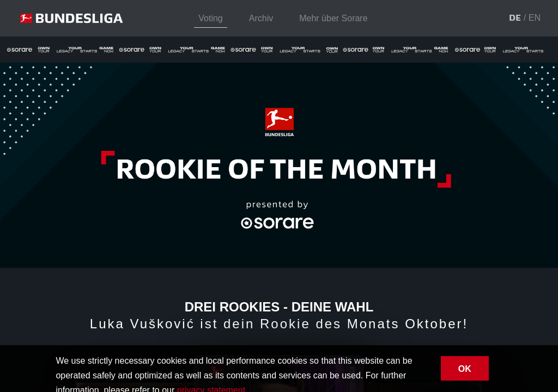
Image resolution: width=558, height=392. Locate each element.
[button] (515, 19)
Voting (210, 18)
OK (465, 369)
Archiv (261, 18)
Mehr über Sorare (333, 18)
